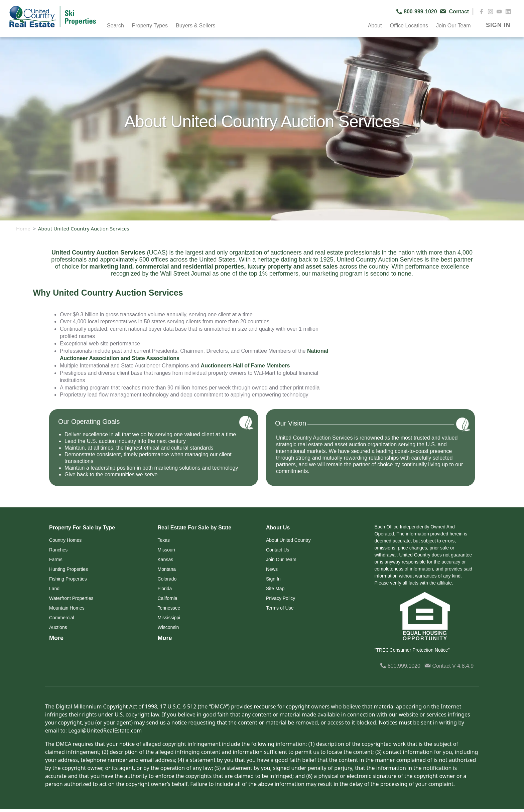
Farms (56, 559)
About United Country (288, 540)
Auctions (58, 627)
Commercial (62, 618)
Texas (164, 540)
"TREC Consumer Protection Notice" (412, 650)
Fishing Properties (68, 579)
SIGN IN (498, 25)
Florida (165, 589)
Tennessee (169, 608)
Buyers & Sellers (195, 26)
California (168, 598)
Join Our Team (453, 26)
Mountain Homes (67, 608)
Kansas (166, 559)
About (375, 26)
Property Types (150, 26)
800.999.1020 (400, 666)
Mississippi (169, 618)
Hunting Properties (69, 569)
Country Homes (65, 540)
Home (23, 228)
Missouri (166, 550)
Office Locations (409, 26)
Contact (438, 666)
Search (115, 26)
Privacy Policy (281, 598)
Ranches (58, 550)
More (56, 638)
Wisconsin (168, 627)
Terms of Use (280, 608)
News (272, 569)
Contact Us (278, 550)
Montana (167, 569)
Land (54, 589)
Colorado (167, 579)
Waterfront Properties (71, 598)
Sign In (273, 579)
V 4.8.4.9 (463, 666)
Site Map (275, 589)
